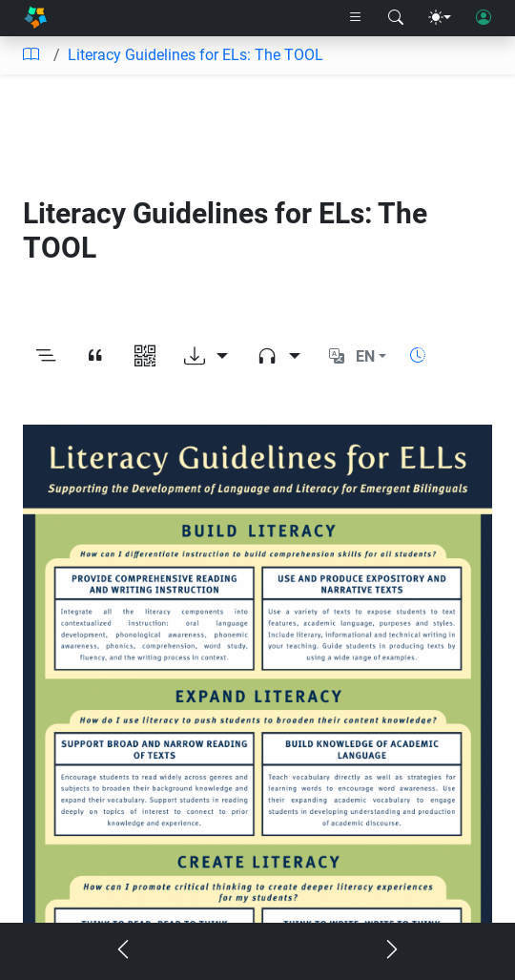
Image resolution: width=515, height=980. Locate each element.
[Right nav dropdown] (356, 18)
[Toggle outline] (46, 356)
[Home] (35, 18)
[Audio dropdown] (278, 356)
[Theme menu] (440, 18)
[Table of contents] (31, 55)
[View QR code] (145, 356)
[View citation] (95, 356)
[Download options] (206, 356)
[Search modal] (396, 18)
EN (365, 356)
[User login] (484, 18)
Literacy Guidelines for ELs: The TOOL (196, 55)
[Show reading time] (418, 355)
